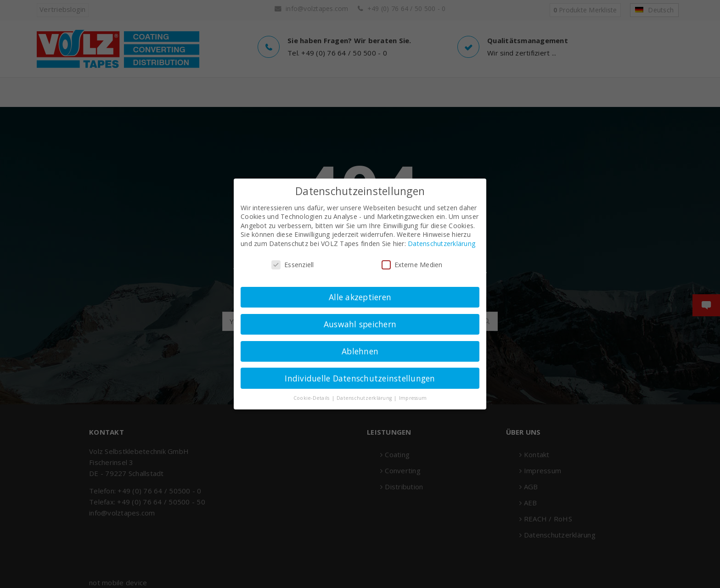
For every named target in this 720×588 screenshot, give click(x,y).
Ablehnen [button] (360, 351)
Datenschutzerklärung (442, 244)
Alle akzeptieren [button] (360, 297)
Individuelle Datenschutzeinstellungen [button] (360, 378)
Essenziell (293, 265)
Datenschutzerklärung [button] (365, 398)
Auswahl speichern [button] (360, 324)
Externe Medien (412, 265)
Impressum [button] (413, 398)
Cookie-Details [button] (312, 398)
